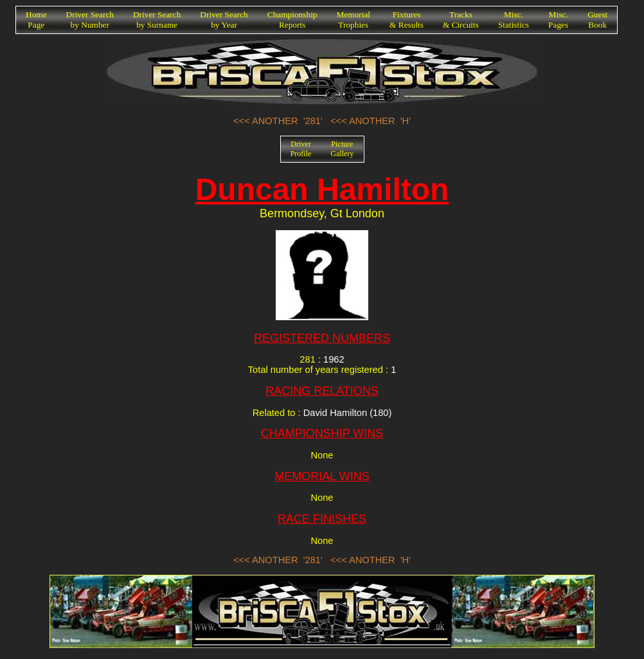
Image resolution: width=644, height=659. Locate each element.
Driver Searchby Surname (157, 20)
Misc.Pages (558, 20)
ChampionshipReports (292, 20)
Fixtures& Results (407, 20)
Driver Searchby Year (224, 20)
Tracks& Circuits (461, 20)
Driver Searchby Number (90, 20)
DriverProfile (301, 149)
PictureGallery (342, 149)
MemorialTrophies (354, 20)
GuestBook (597, 20)
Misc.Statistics (514, 20)
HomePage (36, 20)
